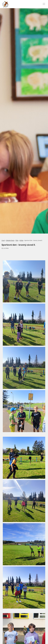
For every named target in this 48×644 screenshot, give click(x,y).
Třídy (17, 241)
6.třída (21, 241)
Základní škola (10, 241)
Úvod (3, 241)
